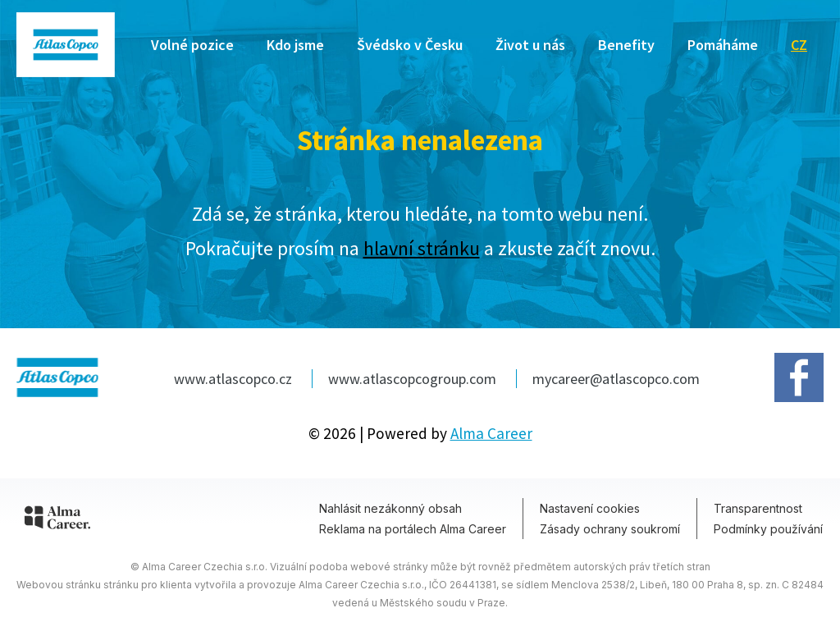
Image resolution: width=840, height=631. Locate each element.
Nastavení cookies (590, 508)
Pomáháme (723, 45)
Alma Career (491, 433)
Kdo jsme (295, 45)
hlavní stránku (422, 248)
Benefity (626, 45)
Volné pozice (192, 45)
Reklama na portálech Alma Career (413, 529)
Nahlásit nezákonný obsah (390, 508)
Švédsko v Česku (410, 45)
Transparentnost (758, 508)
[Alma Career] (57, 520)
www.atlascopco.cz (235, 379)
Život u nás (530, 45)
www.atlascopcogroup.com (414, 379)
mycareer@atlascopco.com (616, 379)
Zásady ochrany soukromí (610, 529)
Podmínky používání (768, 529)
